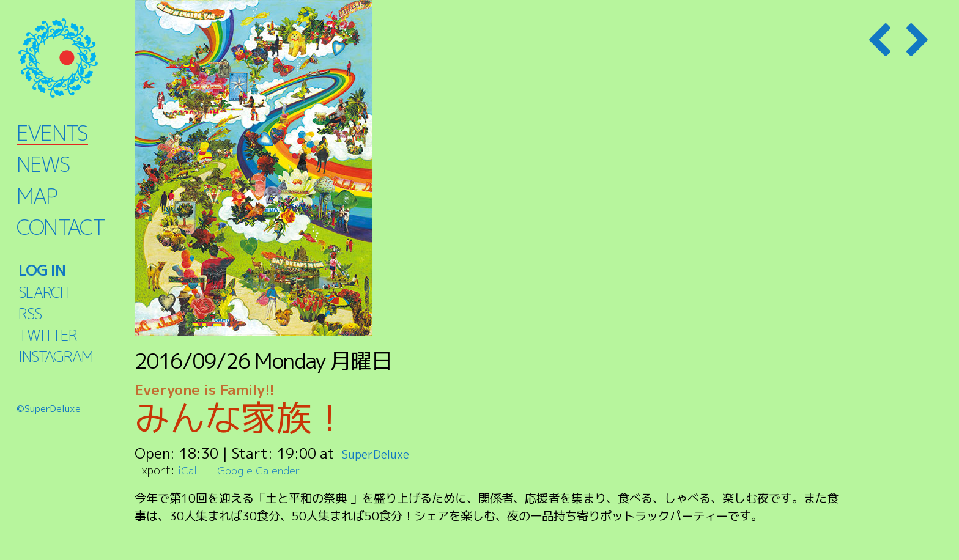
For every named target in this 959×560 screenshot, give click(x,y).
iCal (188, 470)
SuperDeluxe (384, 453)
